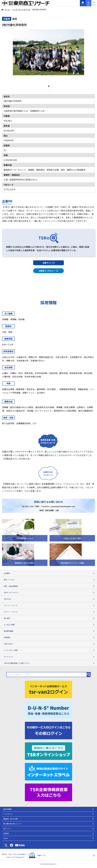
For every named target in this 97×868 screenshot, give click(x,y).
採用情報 (49, 637)
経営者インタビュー (48, 271)
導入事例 (49, 618)
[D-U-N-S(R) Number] (48, 710)
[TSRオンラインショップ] (48, 751)
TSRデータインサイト (49, 592)
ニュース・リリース (49, 605)
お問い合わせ (49, 644)
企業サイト (48, 263)
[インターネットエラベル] (48, 771)
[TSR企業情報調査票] (48, 792)
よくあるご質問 (49, 625)
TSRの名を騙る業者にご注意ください (49, 663)
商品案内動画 (49, 631)
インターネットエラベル (21, 10)
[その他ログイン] (48, 730)
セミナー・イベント (49, 612)
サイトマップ (49, 657)
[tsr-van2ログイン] (48, 689)
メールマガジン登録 (49, 650)
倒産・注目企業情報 (49, 586)
